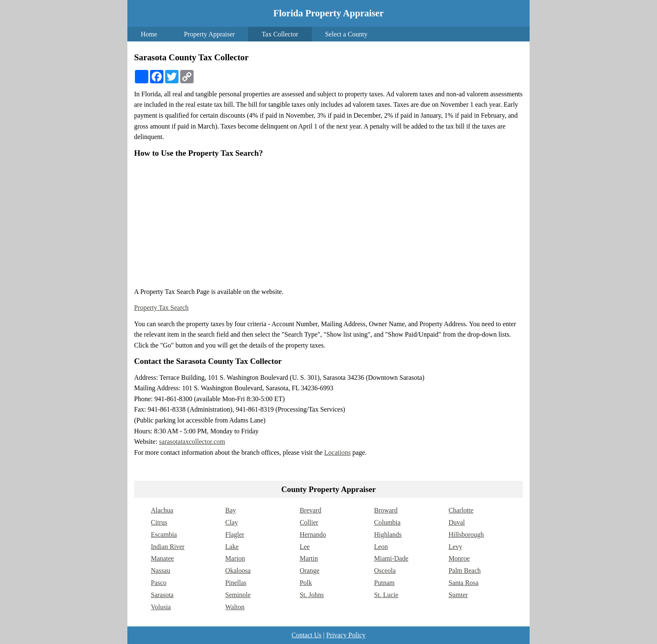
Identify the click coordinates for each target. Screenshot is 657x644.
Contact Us (307, 635)
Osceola (385, 571)
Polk (306, 583)
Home (149, 34)
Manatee (162, 558)
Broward (386, 510)
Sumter (458, 595)
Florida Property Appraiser (328, 13)
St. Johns (312, 595)
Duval (457, 522)
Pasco (159, 583)
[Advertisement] (328, 222)
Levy (455, 547)
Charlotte (461, 510)
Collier (309, 522)
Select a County (346, 34)
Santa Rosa (463, 583)
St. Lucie (386, 595)
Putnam (384, 583)
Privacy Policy (346, 635)
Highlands (388, 535)
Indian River (168, 547)
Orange (309, 571)
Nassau (160, 571)
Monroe (459, 558)
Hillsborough (466, 535)
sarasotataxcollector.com (192, 442)
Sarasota (162, 595)
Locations (338, 452)
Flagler (235, 535)
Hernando (313, 535)
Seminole (238, 595)
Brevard (310, 510)
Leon (381, 547)
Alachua (162, 510)
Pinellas (236, 583)
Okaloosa (238, 571)
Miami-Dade (391, 558)
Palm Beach (464, 571)
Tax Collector (280, 34)
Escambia (164, 535)
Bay (231, 510)
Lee (305, 547)
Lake (232, 547)
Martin (309, 558)
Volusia (161, 607)
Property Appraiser (209, 34)
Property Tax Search (161, 308)
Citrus (159, 522)
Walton (235, 607)
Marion (235, 558)
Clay (232, 522)
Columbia (387, 522)
